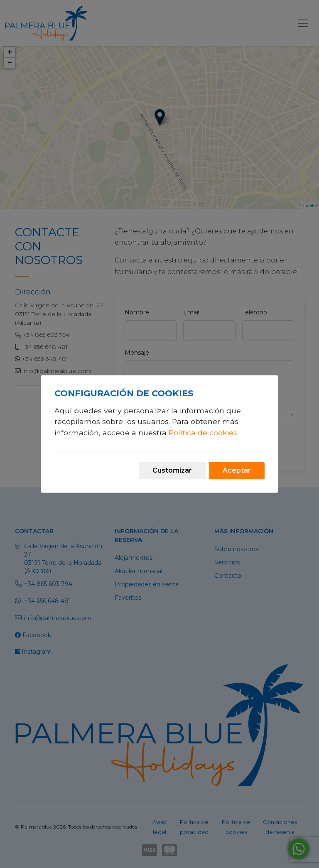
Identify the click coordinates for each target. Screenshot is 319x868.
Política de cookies (203, 433)
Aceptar (237, 471)
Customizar (172, 471)
